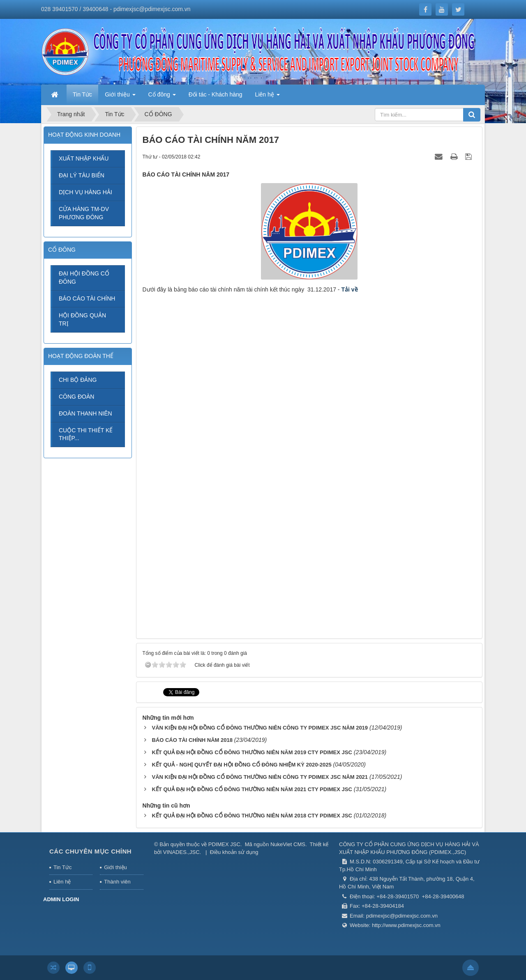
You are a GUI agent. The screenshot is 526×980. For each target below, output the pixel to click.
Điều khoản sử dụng (234, 852)
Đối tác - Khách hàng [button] (216, 94)
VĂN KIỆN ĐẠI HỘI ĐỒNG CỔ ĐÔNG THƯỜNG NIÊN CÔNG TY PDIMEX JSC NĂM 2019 (260, 728)
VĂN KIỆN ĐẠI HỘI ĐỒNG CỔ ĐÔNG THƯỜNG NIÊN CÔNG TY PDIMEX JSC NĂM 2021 (260, 777)
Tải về (349, 289)
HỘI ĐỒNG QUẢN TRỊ (82, 319)
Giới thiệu (115, 867)
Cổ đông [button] (162, 97)
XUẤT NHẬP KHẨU (84, 158)
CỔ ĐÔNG (62, 250)
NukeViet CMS (288, 844)
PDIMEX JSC (224, 844)
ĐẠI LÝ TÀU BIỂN (82, 175)
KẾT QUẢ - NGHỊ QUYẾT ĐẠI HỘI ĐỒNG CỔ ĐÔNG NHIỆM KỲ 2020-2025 (241, 765)
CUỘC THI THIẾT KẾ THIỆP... (86, 434)
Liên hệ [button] (268, 97)
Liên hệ (62, 882)
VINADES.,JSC (181, 852)
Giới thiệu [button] (120, 97)
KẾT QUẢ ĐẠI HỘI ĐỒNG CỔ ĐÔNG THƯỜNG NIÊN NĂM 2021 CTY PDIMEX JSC (252, 789)
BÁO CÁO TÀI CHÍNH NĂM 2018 (192, 740)
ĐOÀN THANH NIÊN (85, 413)
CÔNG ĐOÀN (76, 397)
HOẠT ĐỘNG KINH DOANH (84, 135)
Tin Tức (62, 867)
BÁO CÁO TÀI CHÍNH (87, 298)
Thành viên (117, 882)
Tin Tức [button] (82, 94)
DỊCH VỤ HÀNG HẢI (85, 192)
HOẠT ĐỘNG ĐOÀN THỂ (81, 356)
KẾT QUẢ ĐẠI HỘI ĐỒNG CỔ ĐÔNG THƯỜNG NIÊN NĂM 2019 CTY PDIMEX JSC (252, 752)
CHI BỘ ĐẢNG (78, 380)
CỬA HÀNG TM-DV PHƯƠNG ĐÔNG (84, 213)
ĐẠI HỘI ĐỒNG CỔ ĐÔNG (84, 278)
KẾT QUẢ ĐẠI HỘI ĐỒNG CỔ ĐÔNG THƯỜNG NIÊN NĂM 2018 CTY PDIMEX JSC (252, 816)
